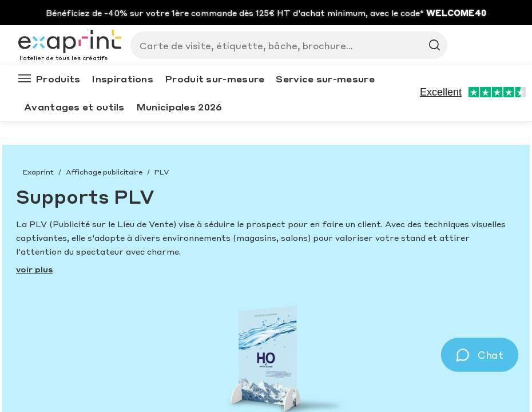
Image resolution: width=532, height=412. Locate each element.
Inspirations (122, 79)
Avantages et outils (74, 107)
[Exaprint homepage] (70, 42)
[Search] (284, 45)
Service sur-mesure (325, 79)
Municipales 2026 (179, 107)
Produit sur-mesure (215, 79)
